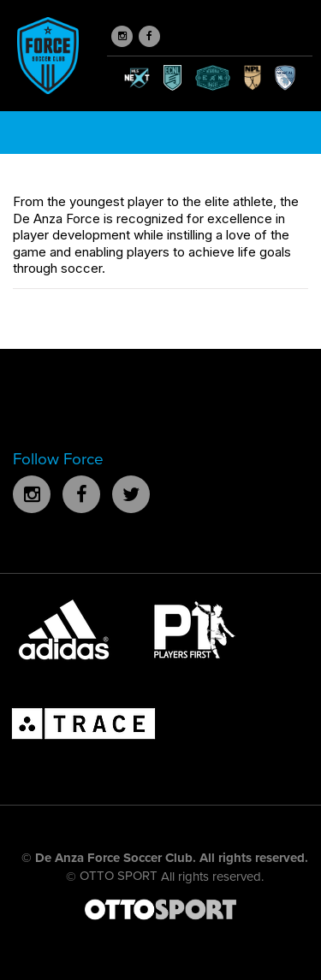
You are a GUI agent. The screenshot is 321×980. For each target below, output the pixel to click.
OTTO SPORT (119, 876)
